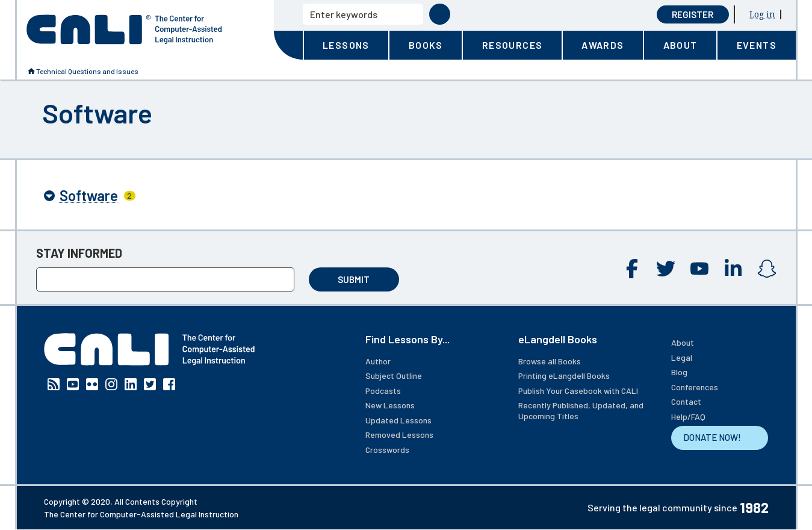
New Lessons (390, 405)
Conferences (695, 387)
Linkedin (733, 269)
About (683, 342)
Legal (682, 357)
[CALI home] (124, 30)
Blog (679, 372)
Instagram (767, 269)
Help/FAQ (688, 416)
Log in (762, 14)
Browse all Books (550, 361)
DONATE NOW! (712, 437)
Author (378, 361)
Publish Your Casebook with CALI (578, 391)
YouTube (699, 269)
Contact (686, 401)
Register (693, 14)
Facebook (632, 269)
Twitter (666, 269)
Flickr (92, 384)
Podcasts (383, 391)
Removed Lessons (399, 435)
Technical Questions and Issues (87, 71)
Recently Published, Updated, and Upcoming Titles (581, 410)
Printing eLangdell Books (564, 376)
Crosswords (387, 450)
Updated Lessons (398, 420)
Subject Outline (394, 376)
